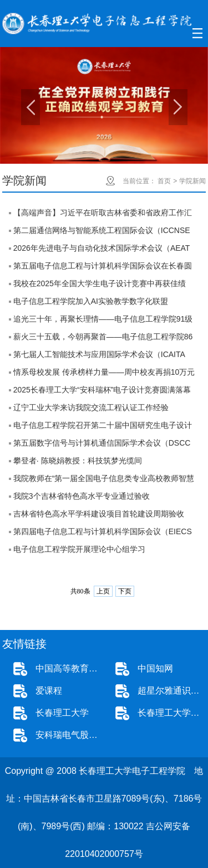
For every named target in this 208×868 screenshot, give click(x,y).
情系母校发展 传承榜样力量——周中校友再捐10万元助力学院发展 (104, 374)
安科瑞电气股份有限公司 (70, 735)
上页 (103, 591)
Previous (31, 107)
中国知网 (155, 668)
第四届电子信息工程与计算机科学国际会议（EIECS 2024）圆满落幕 (103, 534)
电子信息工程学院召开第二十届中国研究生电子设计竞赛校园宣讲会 (103, 427)
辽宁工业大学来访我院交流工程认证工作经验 (91, 407)
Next (178, 107)
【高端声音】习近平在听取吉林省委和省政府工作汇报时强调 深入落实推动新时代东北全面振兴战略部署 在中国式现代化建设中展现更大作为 (104, 215)
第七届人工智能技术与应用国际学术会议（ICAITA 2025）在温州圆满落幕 (99, 356)
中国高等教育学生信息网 (70, 668)
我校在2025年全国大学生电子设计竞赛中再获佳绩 (100, 283)
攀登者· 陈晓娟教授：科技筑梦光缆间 (78, 461)
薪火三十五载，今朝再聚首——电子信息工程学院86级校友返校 (103, 339)
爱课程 (49, 691)
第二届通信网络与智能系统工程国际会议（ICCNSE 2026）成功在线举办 (102, 232)
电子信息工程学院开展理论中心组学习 (79, 549)
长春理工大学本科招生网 (172, 713)
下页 (125, 591)
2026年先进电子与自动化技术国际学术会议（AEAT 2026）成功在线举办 (102, 250)
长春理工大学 (62, 713)
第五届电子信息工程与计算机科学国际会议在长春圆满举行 (103, 268)
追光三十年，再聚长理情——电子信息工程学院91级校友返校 (103, 321)
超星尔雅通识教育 (172, 691)
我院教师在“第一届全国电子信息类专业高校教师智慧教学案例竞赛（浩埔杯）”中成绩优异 (104, 480)
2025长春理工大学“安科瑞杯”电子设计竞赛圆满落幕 (102, 390)
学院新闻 (192, 181)
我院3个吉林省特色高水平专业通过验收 (82, 496)
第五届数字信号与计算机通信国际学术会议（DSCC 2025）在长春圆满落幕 (102, 445)
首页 (164, 181)
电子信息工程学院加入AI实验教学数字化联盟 (91, 301)
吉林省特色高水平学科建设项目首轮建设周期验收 (99, 514)
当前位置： (139, 181)
